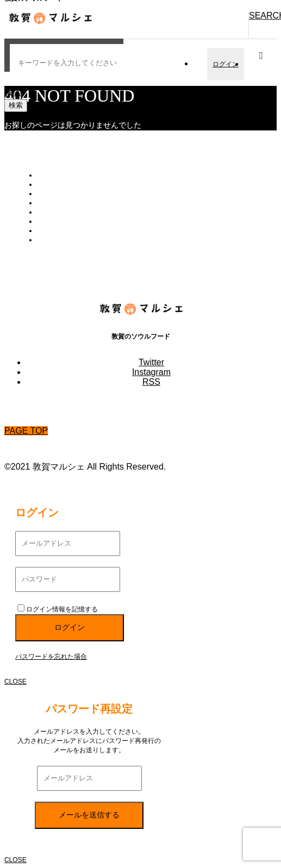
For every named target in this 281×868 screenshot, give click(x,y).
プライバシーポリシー (70, 230)
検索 (13, 93)
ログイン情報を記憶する (58, 609)
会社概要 (50, 221)
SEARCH (263, 15)
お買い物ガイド (60, 212)
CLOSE (15, 682)
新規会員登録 (57, 203)
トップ (47, 175)
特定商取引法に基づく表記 (76, 240)
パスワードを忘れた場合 (51, 657)
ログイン (226, 64)
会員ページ (53, 193)
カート (47, 184)
